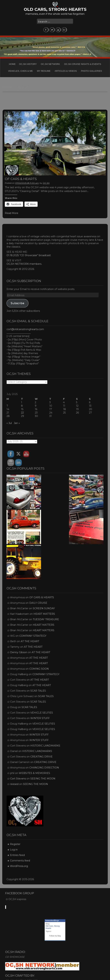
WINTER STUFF (40, 718)
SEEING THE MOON (43, 779)
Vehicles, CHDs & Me (21, 71)
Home (12, 64)
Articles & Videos (66, 71)
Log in (14, 850)
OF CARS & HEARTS (21, 179)
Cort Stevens (18, 779)
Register (15, 844)
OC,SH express (17, 899)
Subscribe (17, 303)
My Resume (44, 71)
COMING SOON (39, 669)
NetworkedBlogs (52, 920)
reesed (14, 784)
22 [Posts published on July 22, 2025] (22, 413)
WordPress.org (19, 866)
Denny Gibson (19, 652)
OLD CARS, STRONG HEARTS (55, 9)
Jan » (17, 423)
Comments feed (20, 861)
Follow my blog (55, 936)
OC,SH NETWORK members (24, 264)
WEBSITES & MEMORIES (34, 773)
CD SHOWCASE (15, 957)
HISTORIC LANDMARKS (45, 746)
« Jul (9, 423)
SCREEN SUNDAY (44, 608)
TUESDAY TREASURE (46, 619)
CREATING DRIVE (41, 757)
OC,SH (46, 183)
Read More (12, 213)
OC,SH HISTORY (28, 64)
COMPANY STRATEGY (33, 636)
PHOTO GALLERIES (91, 71)
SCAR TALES (38, 691)
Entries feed (17, 855)
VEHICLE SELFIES (42, 713)
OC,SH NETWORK (50, 64)
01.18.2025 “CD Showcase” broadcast (29, 255)
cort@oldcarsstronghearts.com (25, 329)
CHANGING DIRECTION (44, 768)
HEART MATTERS (44, 614)
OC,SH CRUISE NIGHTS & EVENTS (83, 64)
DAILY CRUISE (38, 603)
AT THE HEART (30, 641)
